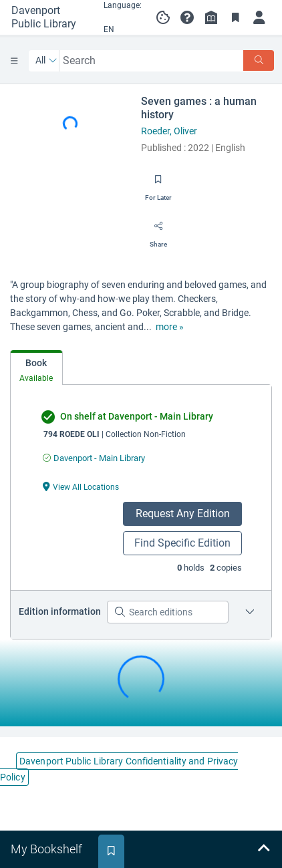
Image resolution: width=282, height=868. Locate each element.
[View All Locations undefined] (81, 486)
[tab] (36, 368)
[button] (187, 17)
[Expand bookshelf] (263, 849)
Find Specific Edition (182, 543)
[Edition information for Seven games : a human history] (250, 612)
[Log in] (259, 17)
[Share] (158, 231)
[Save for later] (158, 184)
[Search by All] (46, 61)
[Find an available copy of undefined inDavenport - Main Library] (94, 458)
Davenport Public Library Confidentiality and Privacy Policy (119, 769)
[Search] (259, 60)
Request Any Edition (183, 514)
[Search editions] (168, 612)
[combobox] (152, 60)
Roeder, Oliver (169, 131)
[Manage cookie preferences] (163, 17)
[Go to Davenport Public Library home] (48, 17)
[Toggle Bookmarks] (235, 17)
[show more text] (170, 327)
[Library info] (211, 17)
